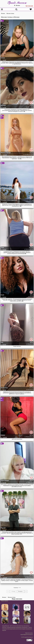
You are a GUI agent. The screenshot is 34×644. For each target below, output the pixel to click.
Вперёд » (21, 591)
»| (26, 591)
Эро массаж (29, 6)
